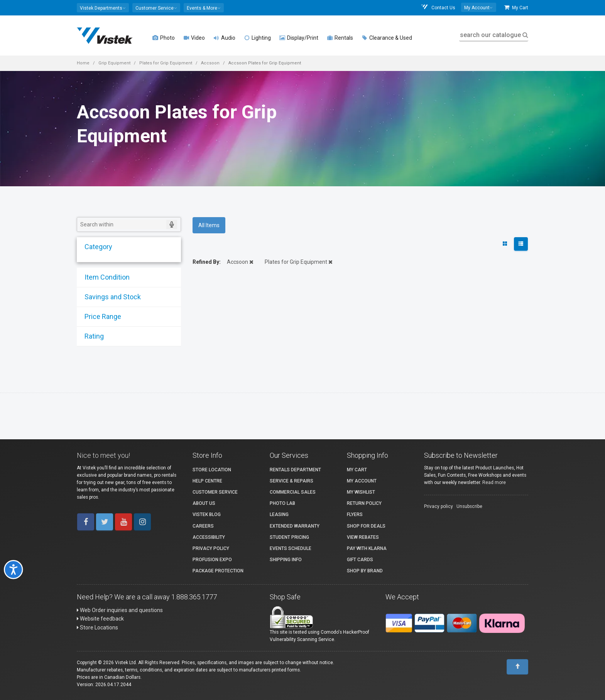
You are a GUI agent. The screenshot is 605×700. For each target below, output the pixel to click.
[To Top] (517, 667)
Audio (224, 38)
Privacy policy (439, 506)
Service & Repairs (292, 481)
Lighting (257, 38)
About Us (204, 503)
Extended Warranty (295, 526)
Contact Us (438, 8)
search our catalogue (493, 35)
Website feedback (100, 619)
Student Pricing (289, 537)
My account (362, 481)
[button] (103, 8)
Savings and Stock (110, 297)
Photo (164, 38)
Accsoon (210, 63)
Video (194, 38)
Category (96, 247)
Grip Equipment (114, 63)
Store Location (212, 470)
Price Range (101, 316)
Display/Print (299, 38)
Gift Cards (360, 560)
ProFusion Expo (212, 560)
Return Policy (364, 503)
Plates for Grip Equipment (166, 63)
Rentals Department (295, 470)
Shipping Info (286, 560)
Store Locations (97, 627)
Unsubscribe (469, 506)
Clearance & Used (387, 38)
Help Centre (207, 481)
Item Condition (105, 277)
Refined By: (207, 262)
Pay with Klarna (367, 548)
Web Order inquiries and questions (120, 610)
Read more (494, 482)
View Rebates (363, 537)
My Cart (516, 8)
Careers (203, 526)
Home (83, 63)
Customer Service (215, 492)
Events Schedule (291, 548)
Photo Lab (282, 503)
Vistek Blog (207, 514)
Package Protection (218, 571)
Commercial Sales (293, 492)
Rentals (340, 38)
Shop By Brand (365, 571)
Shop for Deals (366, 526)
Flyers (355, 514)
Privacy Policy (211, 548)
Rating (92, 336)
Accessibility (209, 537)
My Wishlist (361, 492)
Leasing (279, 514)
